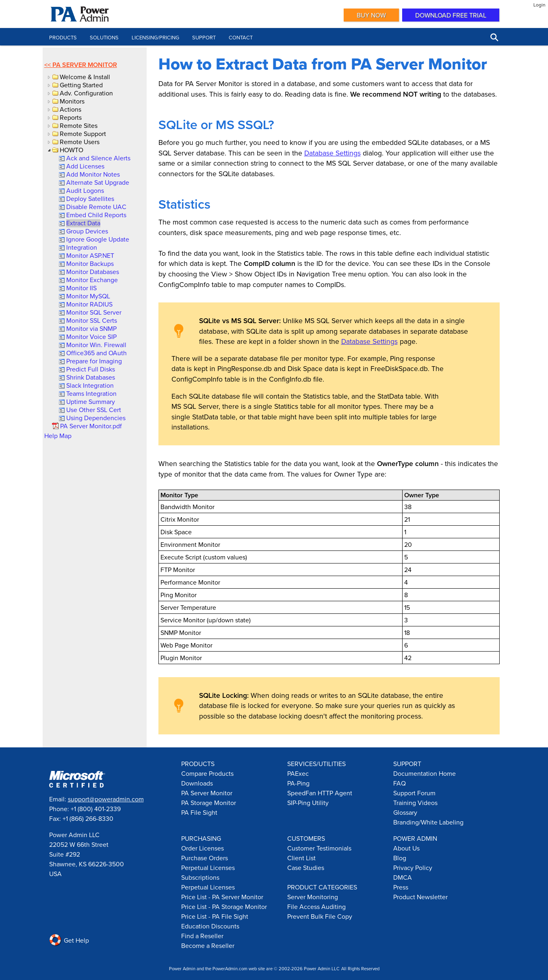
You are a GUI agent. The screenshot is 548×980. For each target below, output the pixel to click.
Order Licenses (203, 848)
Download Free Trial (451, 15)
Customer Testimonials (319, 848)
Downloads (197, 783)
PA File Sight (199, 812)
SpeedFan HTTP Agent (320, 793)
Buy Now (371, 15)
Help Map (58, 436)
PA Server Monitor (85, 65)
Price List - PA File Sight (215, 916)
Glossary (405, 812)
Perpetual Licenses (208, 868)
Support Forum (414, 793)
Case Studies (306, 868)
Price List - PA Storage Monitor (224, 907)
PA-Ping (298, 783)
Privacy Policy (413, 868)
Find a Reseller (202, 936)
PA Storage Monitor (209, 803)
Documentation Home (425, 773)
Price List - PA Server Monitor (222, 897)
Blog (400, 858)
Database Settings (332, 153)
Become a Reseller (208, 945)
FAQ (400, 783)
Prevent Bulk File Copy (320, 916)
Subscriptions (200, 877)
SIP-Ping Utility (308, 803)
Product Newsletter (420, 897)
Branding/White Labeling (428, 822)
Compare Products (207, 773)
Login (539, 5)
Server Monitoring (313, 897)
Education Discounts (210, 926)
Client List (301, 858)
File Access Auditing (316, 907)
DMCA (403, 877)
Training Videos (415, 803)
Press (401, 887)
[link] (98, 158)
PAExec (298, 773)
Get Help (69, 940)
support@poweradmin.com (106, 799)
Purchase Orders (205, 858)
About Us (406, 848)
